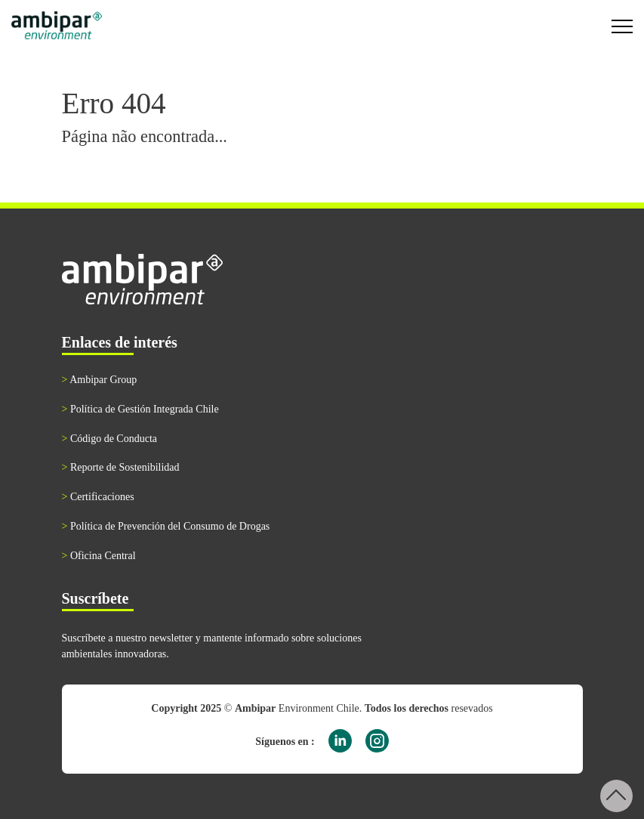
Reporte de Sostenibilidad (121, 467)
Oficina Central (99, 556)
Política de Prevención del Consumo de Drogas (166, 526)
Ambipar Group (100, 380)
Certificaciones (98, 497)
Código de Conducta (110, 439)
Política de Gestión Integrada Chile (140, 409)
